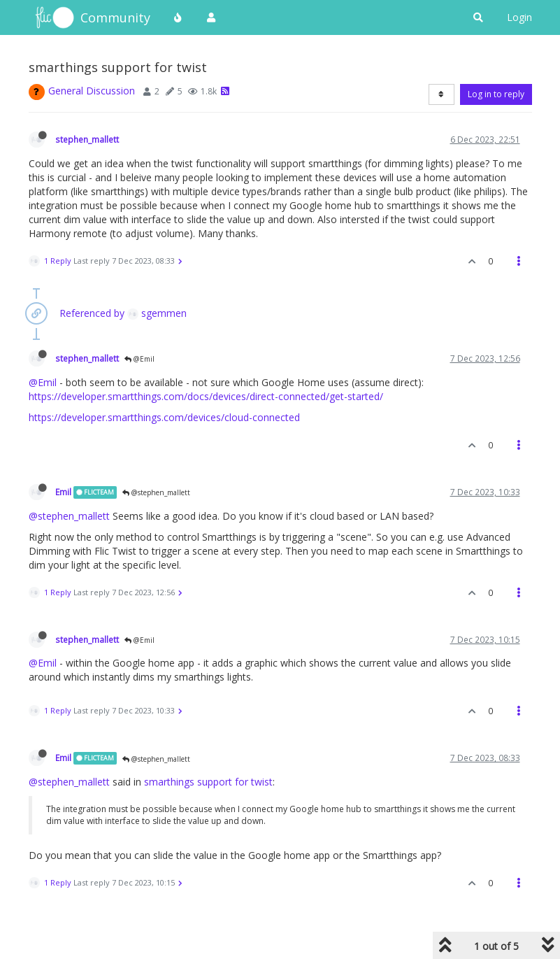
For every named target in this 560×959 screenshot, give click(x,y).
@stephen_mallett (156, 492)
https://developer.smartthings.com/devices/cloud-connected (164, 417)
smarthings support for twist (208, 782)
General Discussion (92, 91)
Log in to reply (496, 94)
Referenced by (92, 313)
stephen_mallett (87, 139)
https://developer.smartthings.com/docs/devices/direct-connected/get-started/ (206, 396)
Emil (63, 492)
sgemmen (157, 313)
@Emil (139, 359)
